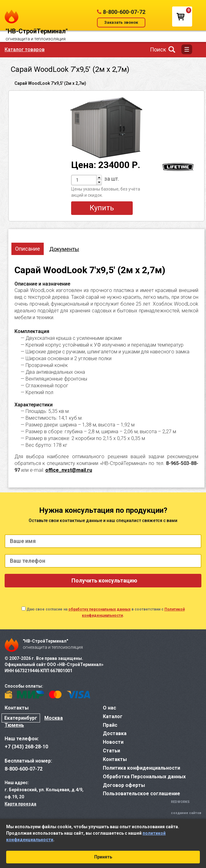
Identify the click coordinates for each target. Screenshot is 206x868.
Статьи (111, 751)
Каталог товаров (25, 49)
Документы (64, 249)
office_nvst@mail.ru (69, 470)
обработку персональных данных (99, 609)
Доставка (115, 733)
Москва (54, 718)
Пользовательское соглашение (141, 794)
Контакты (115, 759)
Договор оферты (124, 785)
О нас (109, 708)
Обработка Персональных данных (144, 777)
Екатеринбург (21, 718)
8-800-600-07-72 (124, 12)
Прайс (110, 725)
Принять (103, 857)
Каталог (113, 716)
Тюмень (14, 725)
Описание (28, 249)
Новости (113, 742)
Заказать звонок (121, 22)
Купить (102, 208)
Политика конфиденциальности (141, 768)
